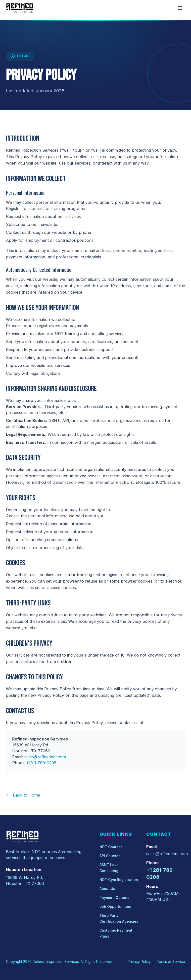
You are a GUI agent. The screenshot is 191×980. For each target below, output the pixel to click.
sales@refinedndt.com (167, 854)
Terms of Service (171, 962)
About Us (107, 889)
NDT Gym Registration (119, 880)
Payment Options (114, 897)
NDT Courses (111, 847)
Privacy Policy (139, 962)
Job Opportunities (115, 906)
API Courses (110, 856)
